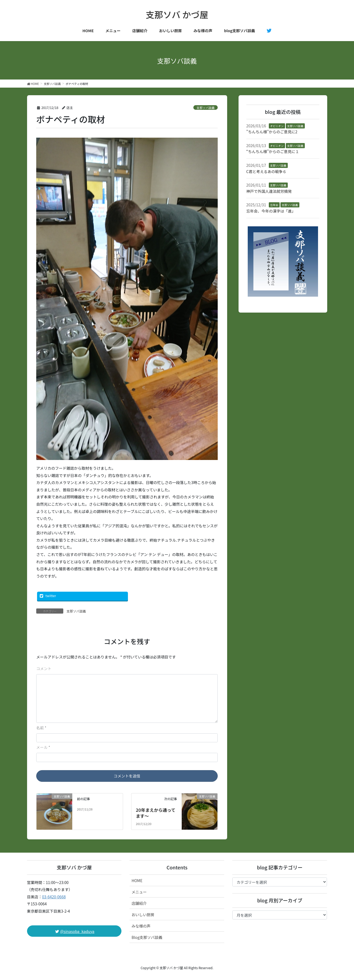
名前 (41, 728)
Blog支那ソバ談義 (147, 937)
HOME (137, 880)
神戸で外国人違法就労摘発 (269, 191)
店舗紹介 (139, 903)
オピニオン (277, 126)
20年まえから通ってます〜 (156, 813)
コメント (44, 668)
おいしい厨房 (143, 915)
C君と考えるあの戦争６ (267, 171)
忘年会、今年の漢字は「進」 (271, 211)
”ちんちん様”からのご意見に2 (272, 132)
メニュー (139, 892)
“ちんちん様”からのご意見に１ (273, 151)
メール (43, 747)
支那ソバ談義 (206, 108)
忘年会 (274, 205)
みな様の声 (141, 926)
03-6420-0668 (54, 897)
